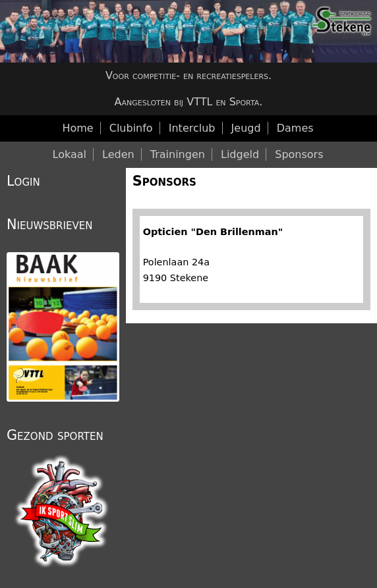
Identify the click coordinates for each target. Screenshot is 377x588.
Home (77, 128)
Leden (118, 154)
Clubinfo (131, 128)
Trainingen (178, 154)
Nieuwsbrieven (49, 225)
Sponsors (164, 181)
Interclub (192, 128)
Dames (295, 128)
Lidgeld (240, 154)
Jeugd (246, 128)
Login (23, 181)
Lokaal (70, 154)
